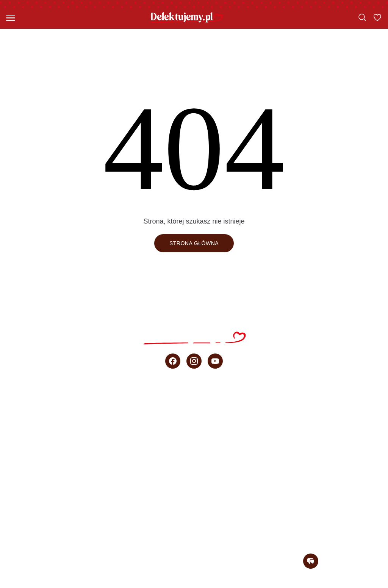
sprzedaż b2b (194, 498)
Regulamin (217, 584)
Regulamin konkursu (349, 584)
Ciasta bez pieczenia (194, 431)
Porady (194, 481)
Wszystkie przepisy (194, 398)
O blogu (194, 514)
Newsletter (194, 531)
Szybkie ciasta (194, 414)
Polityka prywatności (275, 584)
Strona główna (194, 243)
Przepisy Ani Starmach (194, 448)
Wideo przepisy (194, 464)
